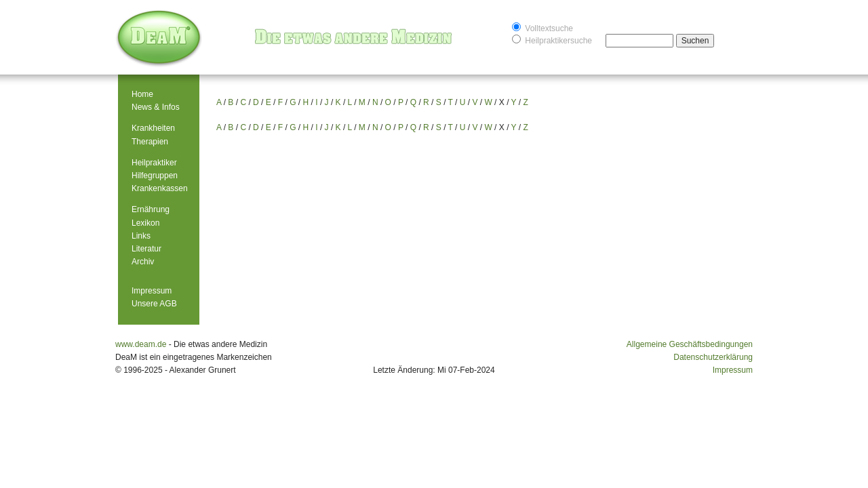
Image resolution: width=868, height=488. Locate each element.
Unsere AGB (154, 304)
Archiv (143, 262)
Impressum (152, 291)
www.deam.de (141, 344)
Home (142, 94)
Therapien (150, 142)
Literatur (146, 249)
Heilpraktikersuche (552, 40)
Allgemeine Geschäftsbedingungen (690, 344)
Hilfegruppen (155, 176)
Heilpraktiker (154, 163)
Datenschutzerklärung (713, 357)
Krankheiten (153, 128)
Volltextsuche (542, 27)
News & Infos (156, 107)
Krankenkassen (160, 188)
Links (141, 236)
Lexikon (145, 223)
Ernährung (151, 209)
